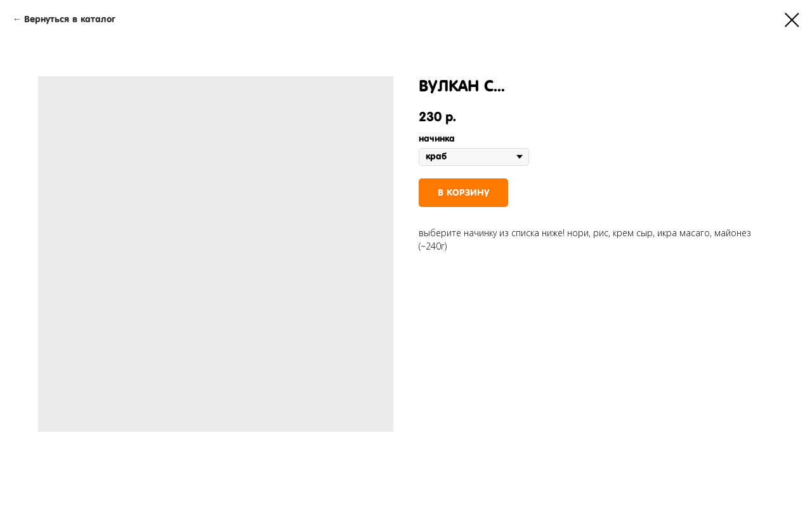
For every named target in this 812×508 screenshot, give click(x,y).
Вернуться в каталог (69, 19)
